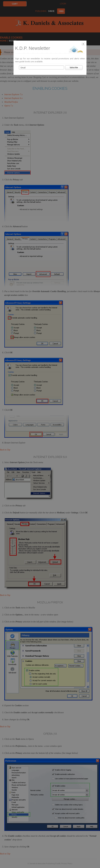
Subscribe (74, 67)
